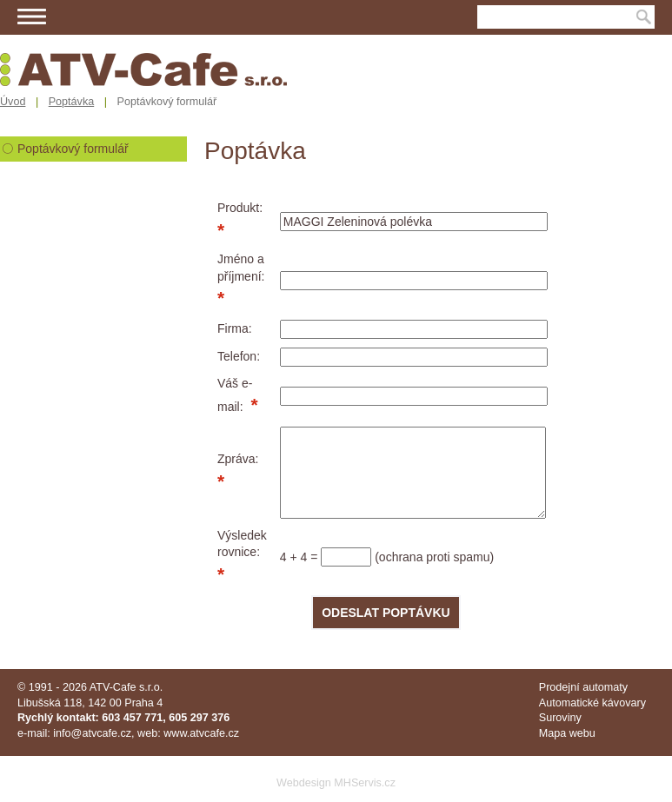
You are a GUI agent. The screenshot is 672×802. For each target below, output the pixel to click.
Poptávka (72, 102)
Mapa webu (567, 733)
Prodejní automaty (583, 687)
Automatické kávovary (592, 703)
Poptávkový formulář (73, 149)
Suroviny (560, 718)
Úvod (13, 102)
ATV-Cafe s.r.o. (126, 687)
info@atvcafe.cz (92, 733)
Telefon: (239, 356)
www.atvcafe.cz (201, 733)
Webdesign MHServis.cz (336, 783)
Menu (32, 17)
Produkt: (240, 208)
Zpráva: (238, 459)
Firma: (235, 328)
